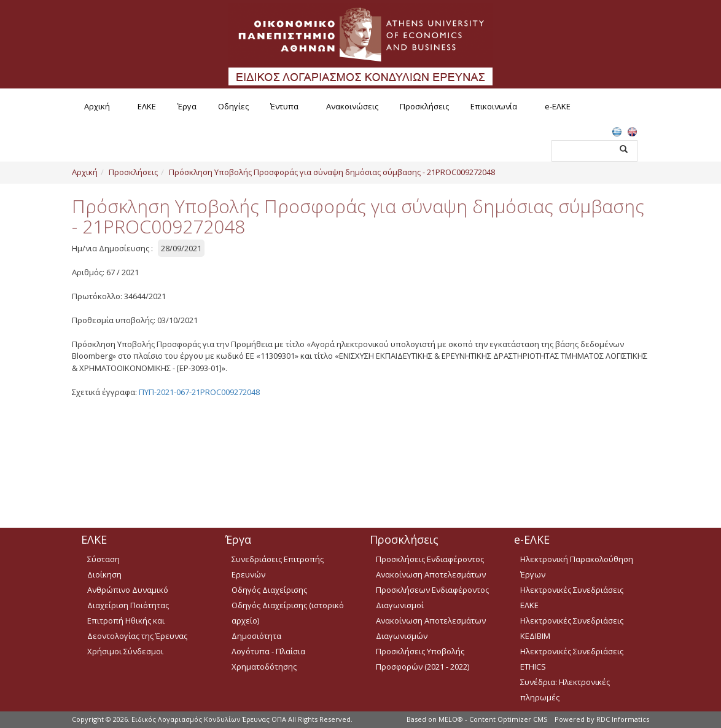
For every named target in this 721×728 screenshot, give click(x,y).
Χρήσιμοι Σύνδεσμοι (125, 651)
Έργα (187, 106)
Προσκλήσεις (424, 106)
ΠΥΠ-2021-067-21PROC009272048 (199, 392)
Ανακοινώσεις (352, 106)
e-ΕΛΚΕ (558, 106)
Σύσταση (103, 559)
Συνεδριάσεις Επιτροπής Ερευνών (278, 567)
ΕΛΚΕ (147, 106)
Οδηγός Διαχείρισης (269, 590)
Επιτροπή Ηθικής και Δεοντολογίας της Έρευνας (137, 628)
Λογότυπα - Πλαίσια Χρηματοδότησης (268, 659)
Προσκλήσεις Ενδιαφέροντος (430, 559)
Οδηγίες (233, 106)
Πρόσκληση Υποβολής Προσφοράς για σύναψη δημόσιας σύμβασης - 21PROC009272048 (332, 172)
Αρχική (97, 106)
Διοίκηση (104, 574)
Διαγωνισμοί (400, 605)
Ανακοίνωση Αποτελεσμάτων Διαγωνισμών (431, 628)
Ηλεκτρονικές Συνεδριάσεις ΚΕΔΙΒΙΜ (572, 628)
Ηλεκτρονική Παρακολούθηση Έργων (577, 567)
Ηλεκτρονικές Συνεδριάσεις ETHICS (572, 659)
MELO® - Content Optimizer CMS (493, 719)
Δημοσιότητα (256, 636)
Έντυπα (284, 106)
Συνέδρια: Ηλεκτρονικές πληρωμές (565, 690)
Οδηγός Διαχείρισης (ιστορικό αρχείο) (288, 613)
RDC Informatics (623, 719)
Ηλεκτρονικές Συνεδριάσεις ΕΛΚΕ (572, 597)
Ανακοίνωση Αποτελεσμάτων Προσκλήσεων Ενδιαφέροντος (432, 582)
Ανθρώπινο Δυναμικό (128, 590)
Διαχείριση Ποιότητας (128, 605)
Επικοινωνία (494, 106)
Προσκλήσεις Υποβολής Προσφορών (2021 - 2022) (423, 659)
